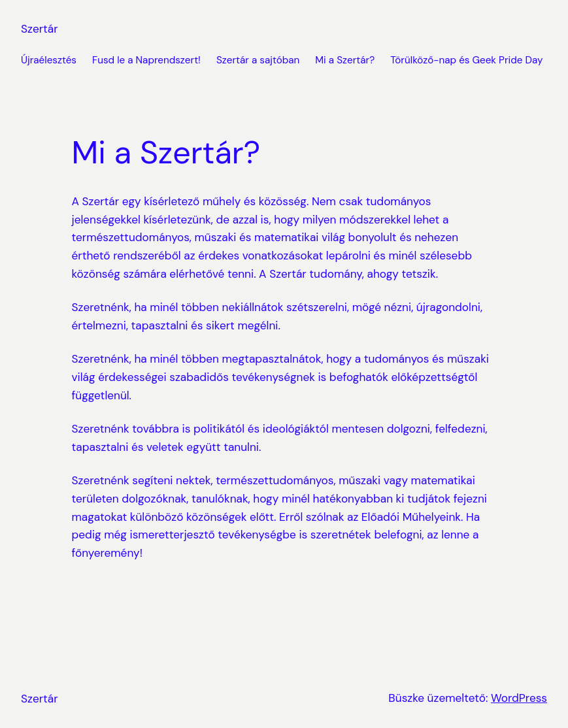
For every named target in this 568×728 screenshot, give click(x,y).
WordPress (519, 698)
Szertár (40, 29)
